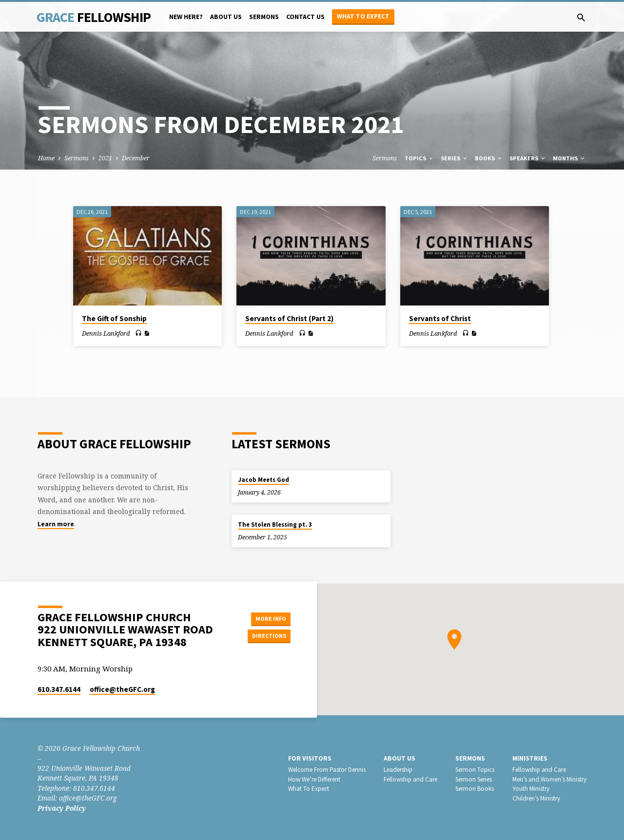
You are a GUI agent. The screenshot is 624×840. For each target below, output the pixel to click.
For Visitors (310, 758)
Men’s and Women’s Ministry (549, 779)
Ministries (530, 758)
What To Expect (309, 789)
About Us (226, 17)
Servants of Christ (440, 318)
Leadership (398, 770)
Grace (94, 17)
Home (46, 158)
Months (569, 158)
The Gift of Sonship (114, 318)
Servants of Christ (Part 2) (289, 318)
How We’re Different (314, 779)
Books (489, 158)
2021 (105, 158)
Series (455, 158)
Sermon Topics (475, 770)
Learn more (56, 524)
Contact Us (305, 17)
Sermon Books (475, 789)
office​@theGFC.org (122, 689)
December (136, 158)
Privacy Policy (62, 808)
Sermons (264, 17)
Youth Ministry (531, 789)
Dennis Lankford (106, 333)
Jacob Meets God (263, 480)
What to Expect (363, 16)
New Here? (186, 17)
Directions (266, 637)
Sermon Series (474, 779)
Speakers (528, 158)
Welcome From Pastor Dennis (327, 770)
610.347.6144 (59, 689)
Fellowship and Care (410, 779)
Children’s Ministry (536, 798)
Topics (419, 158)
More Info (266, 617)
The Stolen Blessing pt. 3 (275, 525)
